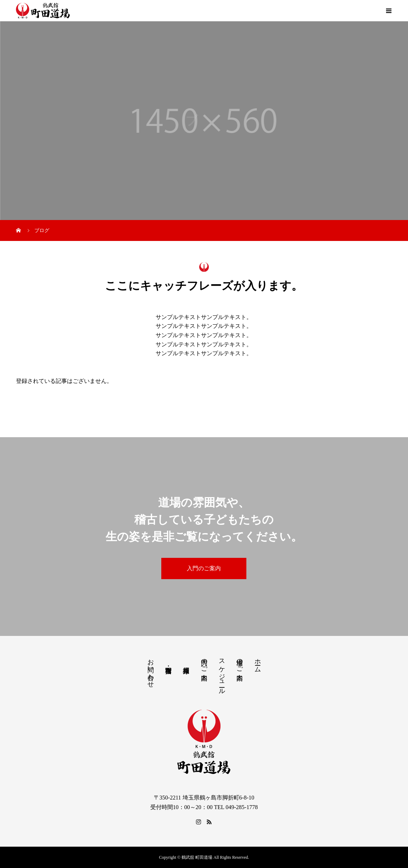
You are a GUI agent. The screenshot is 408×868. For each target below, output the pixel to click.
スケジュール (222, 673)
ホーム (258, 662)
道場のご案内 (240, 662)
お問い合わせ (151, 670)
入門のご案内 (204, 568)
